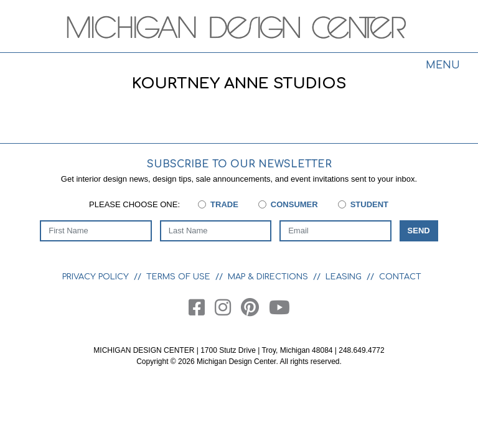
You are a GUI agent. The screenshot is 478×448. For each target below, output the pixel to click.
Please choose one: (134, 204)
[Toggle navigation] (443, 67)
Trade (224, 204)
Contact (400, 277)
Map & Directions (268, 277)
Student (369, 204)
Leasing (344, 277)
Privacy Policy (96, 277)
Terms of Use (178, 277)
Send (419, 231)
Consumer (294, 204)
